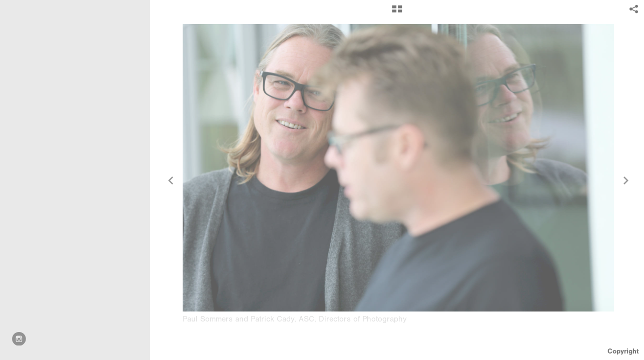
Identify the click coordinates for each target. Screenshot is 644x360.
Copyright (623, 351)
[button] (397, 12)
